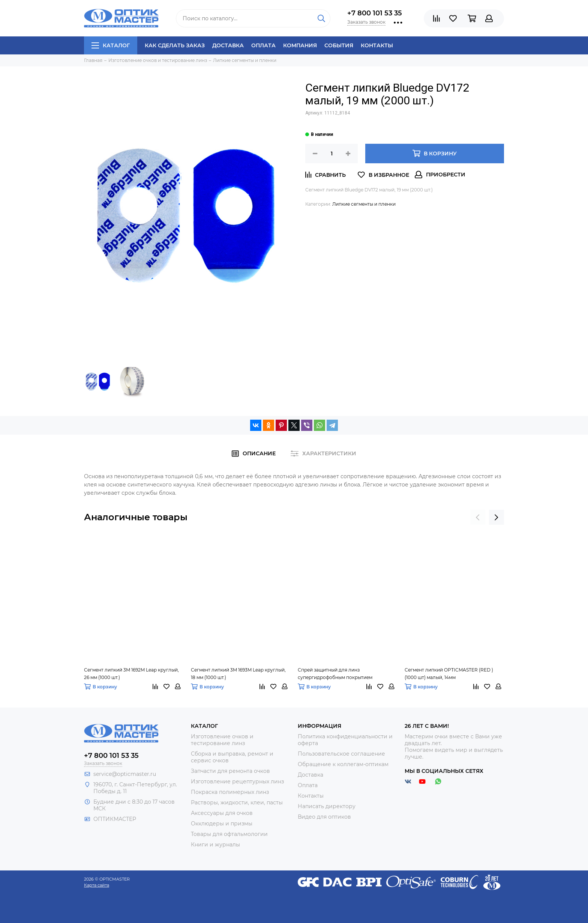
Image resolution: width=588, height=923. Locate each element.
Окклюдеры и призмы (222, 824)
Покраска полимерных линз (230, 792)
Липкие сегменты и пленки (364, 204)
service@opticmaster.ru (125, 774)
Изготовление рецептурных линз (237, 781)
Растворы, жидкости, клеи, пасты (237, 803)
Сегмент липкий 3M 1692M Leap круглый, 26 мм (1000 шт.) (131, 674)
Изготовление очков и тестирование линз (222, 740)
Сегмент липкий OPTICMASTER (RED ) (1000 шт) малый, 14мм (449, 674)
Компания (300, 45)
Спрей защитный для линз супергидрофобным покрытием (335, 674)
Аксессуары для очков (222, 813)
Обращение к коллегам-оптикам (343, 764)
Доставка (228, 45)
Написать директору (327, 806)
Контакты (377, 45)
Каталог (111, 45)
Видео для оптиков (324, 817)
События (339, 45)
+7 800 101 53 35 (375, 13)
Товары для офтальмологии (229, 834)
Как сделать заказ (175, 45)
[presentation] (478, 517)
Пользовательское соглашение (341, 754)
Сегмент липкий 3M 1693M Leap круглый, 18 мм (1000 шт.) (238, 674)
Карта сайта (97, 885)
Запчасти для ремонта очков (230, 771)
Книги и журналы (215, 845)
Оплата (263, 45)
